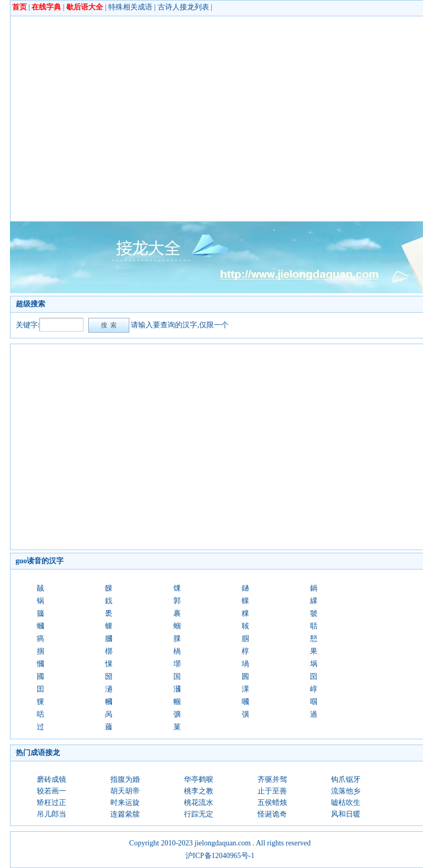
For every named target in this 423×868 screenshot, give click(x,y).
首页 (19, 7)
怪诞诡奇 (272, 814)
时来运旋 (125, 803)
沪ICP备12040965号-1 (220, 856)
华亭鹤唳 (199, 779)
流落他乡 (346, 791)
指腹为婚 (125, 779)
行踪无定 (199, 814)
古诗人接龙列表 (183, 7)
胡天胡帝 (125, 791)
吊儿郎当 (51, 814)
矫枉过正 (51, 803)
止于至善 (272, 791)
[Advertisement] (99, 118)
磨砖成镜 (51, 779)
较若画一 (51, 791)
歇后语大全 (85, 7)
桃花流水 (199, 803)
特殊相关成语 (130, 7)
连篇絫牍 (125, 814)
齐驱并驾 (272, 779)
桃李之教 (199, 791)
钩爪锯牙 (346, 779)
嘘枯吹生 (346, 803)
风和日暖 (346, 814)
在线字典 (46, 7)
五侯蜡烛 (272, 803)
